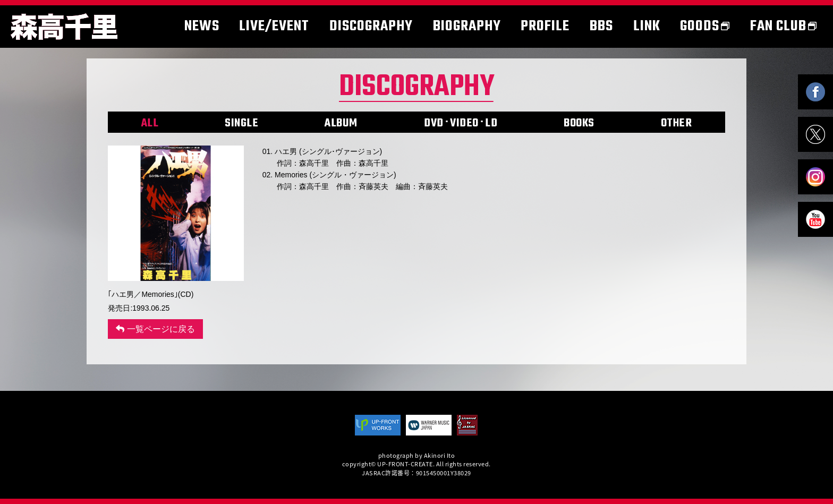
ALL (150, 123)
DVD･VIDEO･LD (461, 123)
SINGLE (241, 123)
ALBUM (341, 123)
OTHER (677, 123)
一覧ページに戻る (155, 329)
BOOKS (579, 123)
